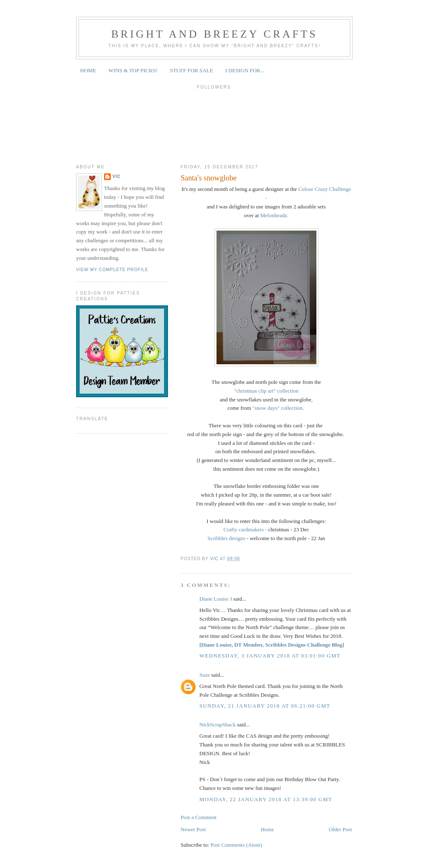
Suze (205, 675)
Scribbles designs (226, 538)
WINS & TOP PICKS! (133, 70)
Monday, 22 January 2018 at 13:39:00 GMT (266, 799)
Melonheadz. (275, 215)
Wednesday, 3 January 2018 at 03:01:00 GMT (270, 656)
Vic (117, 176)
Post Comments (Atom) (237, 845)
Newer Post (193, 829)
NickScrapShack (218, 725)
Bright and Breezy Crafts (214, 34)
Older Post (340, 829)
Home (267, 829)
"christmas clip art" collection (266, 391)
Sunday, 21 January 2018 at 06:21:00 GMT (265, 706)
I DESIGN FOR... (245, 70)
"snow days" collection (278, 408)
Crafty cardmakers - (245, 529)
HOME (88, 70)
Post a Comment (199, 817)
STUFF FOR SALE (191, 70)
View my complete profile (112, 270)
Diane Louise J (216, 599)
